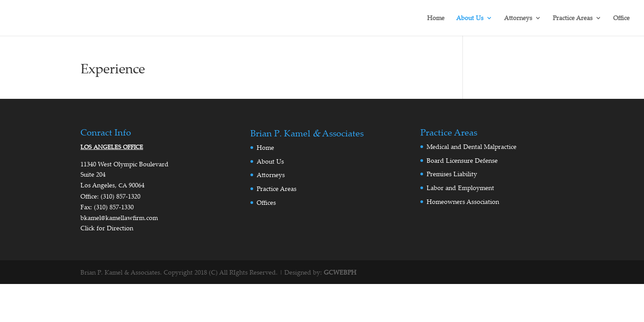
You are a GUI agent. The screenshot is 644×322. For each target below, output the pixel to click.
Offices (266, 202)
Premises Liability (452, 174)
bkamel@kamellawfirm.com (119, 218)
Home (436, 18)
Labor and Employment (460, 188)
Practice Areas (573, 18)
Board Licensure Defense (462, 160)
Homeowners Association (463, 201)
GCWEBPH (340, 272)
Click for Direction (107, 228)
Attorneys (518, 18)
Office (621, 18)
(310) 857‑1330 (114, 207)
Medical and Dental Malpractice (472, 146)
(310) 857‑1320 (121, 196)
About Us (470, 18)
